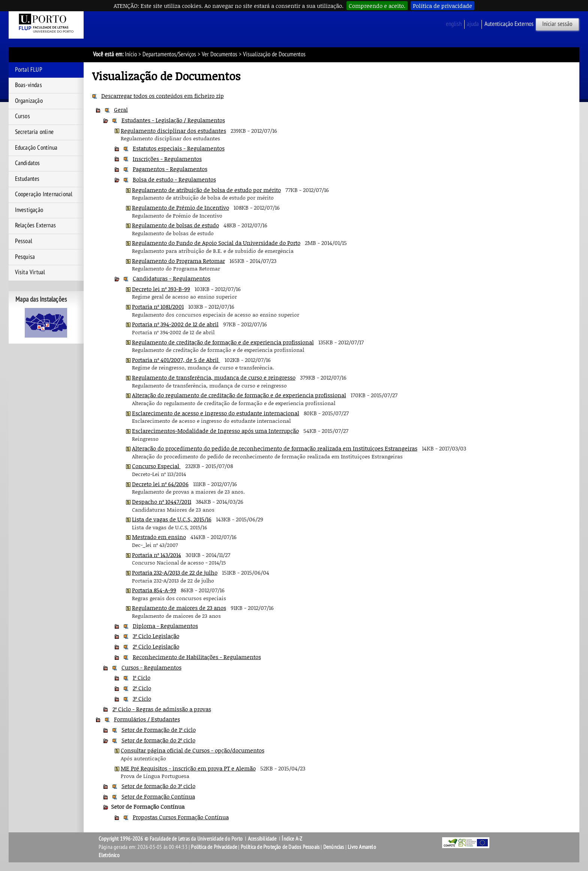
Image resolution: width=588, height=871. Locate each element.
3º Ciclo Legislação (156, 636)
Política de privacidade (442, 6)
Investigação (29, 210)
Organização (29, 101)
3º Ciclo (142, 698)
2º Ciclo (142, 688)
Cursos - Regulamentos (151, 667)
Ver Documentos (220, 54)
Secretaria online (34, 132)
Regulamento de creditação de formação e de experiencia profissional (223, 342)
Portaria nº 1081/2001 (158, 306)
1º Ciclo (142, 677)
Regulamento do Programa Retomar (178, 261)
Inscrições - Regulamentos (167, 159)
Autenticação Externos (509, 24)
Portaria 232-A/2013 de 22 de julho (175, 572)
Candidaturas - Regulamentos (172, 278)
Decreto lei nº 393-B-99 (161, 289)
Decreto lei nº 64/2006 (160, 484)
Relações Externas (35, 225)
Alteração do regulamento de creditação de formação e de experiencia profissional (239, 395)
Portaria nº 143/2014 (157, 555)
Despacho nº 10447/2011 (162, 502)
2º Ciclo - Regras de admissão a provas (162, 709)
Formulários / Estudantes (147, 719)
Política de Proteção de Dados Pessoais (280, 847)
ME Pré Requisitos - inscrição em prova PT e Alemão (188, 768)
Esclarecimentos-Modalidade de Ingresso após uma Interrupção (215, 431)
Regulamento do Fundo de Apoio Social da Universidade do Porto (216, 243)
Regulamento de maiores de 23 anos (179, 608)
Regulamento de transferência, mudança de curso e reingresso (214, 377)
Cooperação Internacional (44, 194)
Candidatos (28, 163)
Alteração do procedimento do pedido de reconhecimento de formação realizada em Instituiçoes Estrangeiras (275, 448)
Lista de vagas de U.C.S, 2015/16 (172, 519)
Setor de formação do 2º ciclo (158, 740)
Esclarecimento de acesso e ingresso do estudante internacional (216, 413)
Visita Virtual (30, 272)
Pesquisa (25, 257)
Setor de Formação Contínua (158, 796)
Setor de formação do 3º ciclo (158, 786)
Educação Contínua (36, 148)
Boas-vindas (28, 85)
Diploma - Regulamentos (165, 626)
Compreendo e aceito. (377, 6)
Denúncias (334, 847)
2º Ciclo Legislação (156, 646)
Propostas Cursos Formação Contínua (181, 817)
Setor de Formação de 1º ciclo (159, 730)
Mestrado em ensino (159, 537)
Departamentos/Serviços (169, 54)
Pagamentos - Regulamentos (170, 169)
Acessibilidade (262, 839)
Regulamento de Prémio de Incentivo (181, 207)
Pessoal (24, 241)
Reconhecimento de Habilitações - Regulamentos (197, 657)
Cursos (22, 116)
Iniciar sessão (557, 24)
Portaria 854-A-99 (154, 590)
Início (131, 54)
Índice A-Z (292, 839)
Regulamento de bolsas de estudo (175, 225)
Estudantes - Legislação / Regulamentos (173, 120)
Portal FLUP (29, 70)
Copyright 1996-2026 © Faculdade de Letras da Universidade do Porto (171, 839)
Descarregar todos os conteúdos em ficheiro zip (163, 96)
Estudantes (27, 179)
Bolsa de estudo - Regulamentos (174, 179)
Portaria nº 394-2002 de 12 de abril (175, 324)
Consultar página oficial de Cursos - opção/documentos (193, 750)
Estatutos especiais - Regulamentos (179, 148)
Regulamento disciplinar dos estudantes (173, 131)
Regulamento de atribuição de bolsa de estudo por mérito (206, 190)
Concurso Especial (156, 466)
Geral (121, 110)
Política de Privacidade (214, 847)
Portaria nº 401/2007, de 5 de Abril (176, 360)
